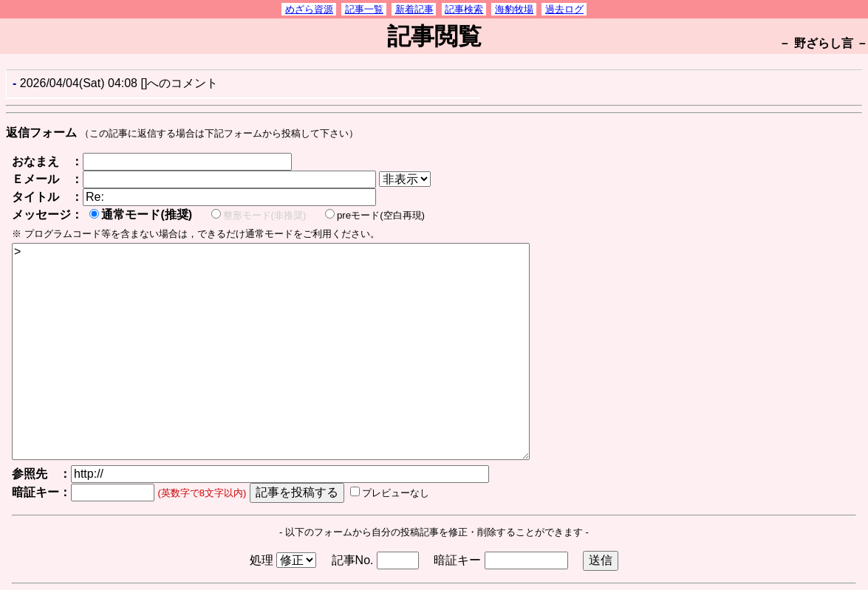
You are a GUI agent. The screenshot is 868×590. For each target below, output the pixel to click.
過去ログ (564, 9)
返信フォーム (41, 133)
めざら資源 (309, 9)
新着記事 (414, 9)
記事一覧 (364, 9)
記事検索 (464, 9)
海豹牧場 (514, 9)
